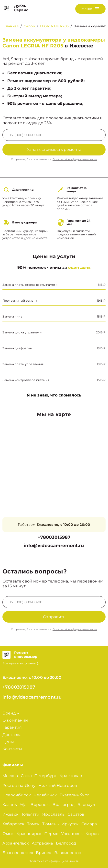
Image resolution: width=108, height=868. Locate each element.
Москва (10, 776)
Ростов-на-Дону (19, 786)
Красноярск (29, 834)
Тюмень (50, 824)
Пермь (51, 834)
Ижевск (10, 814)
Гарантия (12, 727)
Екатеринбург (74, 795)
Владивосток (68, 853)
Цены (8, 742)
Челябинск (45, 795)
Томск (33, 824)
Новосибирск (17, 795)
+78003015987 (54, 537)
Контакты (12, 749)
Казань (10, 805)
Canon (29, 26)
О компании (15, 720)
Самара (89, 824)
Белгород (66, 843)
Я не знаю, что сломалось (54, 395)
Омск (8, 834)
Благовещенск (18, 853)
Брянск (44, 853)
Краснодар (71, 776)
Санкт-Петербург (39, 776)
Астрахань (42, 843)
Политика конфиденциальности (54, 861)
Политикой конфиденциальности (75, 159)
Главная (11, 26)
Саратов (76, 814)
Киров (92, 834)
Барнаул (86, 805)
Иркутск (70, 824)
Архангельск (16, 843)
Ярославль (53, 814)
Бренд (11, 713)
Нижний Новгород (58, 786)
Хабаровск (13, 824)
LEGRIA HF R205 (54, 26)
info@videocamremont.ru (54, 546)
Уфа (24, 805)
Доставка (12, 735)
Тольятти (30, 814)
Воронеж (40, 805)
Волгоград (63, 805)
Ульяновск (72, 834)
